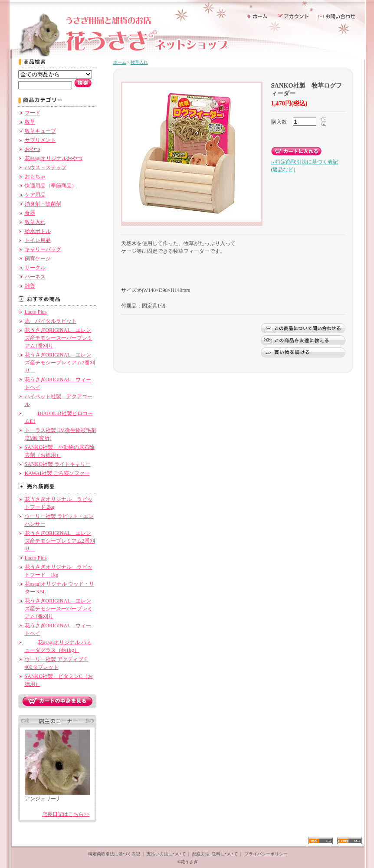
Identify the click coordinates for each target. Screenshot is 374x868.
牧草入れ (35, 222)
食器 (30, 213)
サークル (35, 268)
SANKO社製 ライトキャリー (58, 464)
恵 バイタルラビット (51, 321)
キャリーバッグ (43, 249)
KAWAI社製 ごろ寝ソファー (57, 473)
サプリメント (40, 140)
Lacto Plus (36, 312)
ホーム (120, 62)
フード (33, 113)
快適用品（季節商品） (51, 186)
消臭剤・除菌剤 (43, 204)
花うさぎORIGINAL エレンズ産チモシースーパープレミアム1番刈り (59, 338)
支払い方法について (166, 854)
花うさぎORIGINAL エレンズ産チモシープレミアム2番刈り (60, 363)
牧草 (30, 122)
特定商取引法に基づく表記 (114, 854)
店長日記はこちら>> (66, 814)
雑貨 (30, 286)
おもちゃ (35, 177)
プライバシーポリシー (266, 854)
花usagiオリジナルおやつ (54, 158)
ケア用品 (35, 195)
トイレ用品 (38, 240)
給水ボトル (38, 231)
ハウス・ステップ (46, 167)
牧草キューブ (40, 131)
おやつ (33, 149)
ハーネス (35, 277)
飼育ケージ (38, 259)
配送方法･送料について (215, 854)
